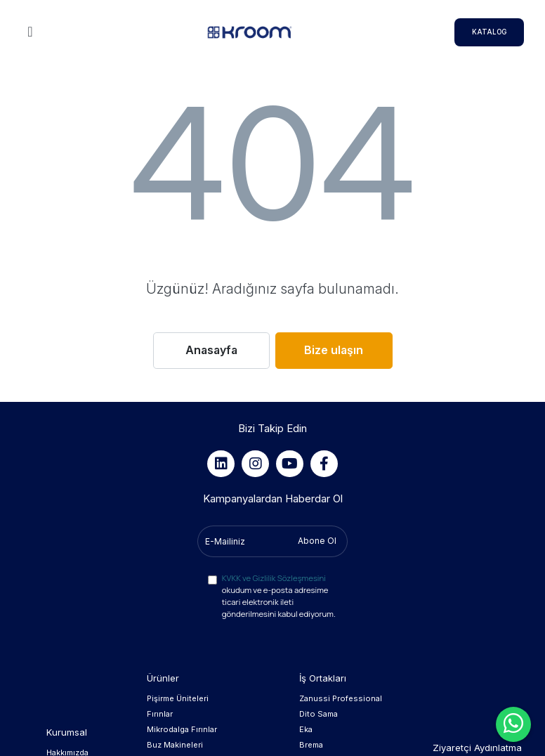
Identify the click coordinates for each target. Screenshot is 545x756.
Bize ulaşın (334, 350)
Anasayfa (211, 350)
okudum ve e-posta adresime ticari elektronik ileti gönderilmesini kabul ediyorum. (279, 596)
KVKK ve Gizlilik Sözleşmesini (274, 578)
